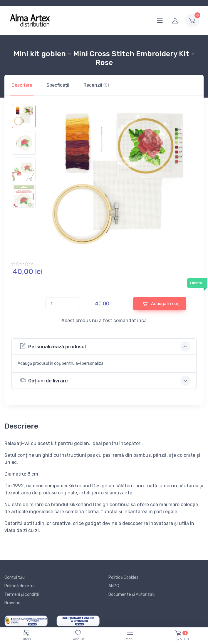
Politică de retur (20, 586)
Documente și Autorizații (132, 594)
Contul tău (15, 577)
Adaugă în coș (161, 304)
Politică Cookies (123, 577)
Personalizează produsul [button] (53, 346)
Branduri (12, 603)
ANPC (114, 586)
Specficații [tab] (58, 85)
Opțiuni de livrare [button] (44, 380)
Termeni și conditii (22, 594)
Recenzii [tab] (96, 85)
